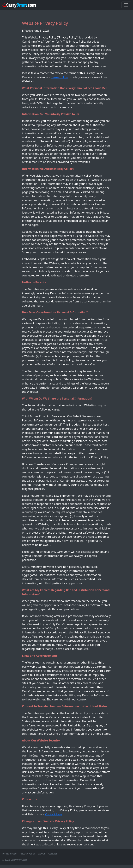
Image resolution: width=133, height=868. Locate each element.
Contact (53, 854)
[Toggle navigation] (126, 5)
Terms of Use (60, 77)
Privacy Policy (27, 854)
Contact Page (54, 814)
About (42, 854)
